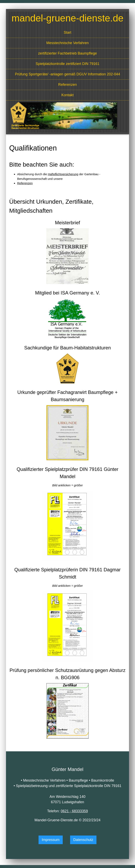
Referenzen (67, 85)
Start (67, 32)
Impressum (51, 840)
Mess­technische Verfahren (67, 43)
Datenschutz (83, 840)
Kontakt (67, 95)
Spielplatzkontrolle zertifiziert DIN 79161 (67, 64)
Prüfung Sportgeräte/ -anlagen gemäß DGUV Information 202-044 (67, 74)
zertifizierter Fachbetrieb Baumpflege (67, 53)
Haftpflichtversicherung (63, 174)
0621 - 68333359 (74, 811)
